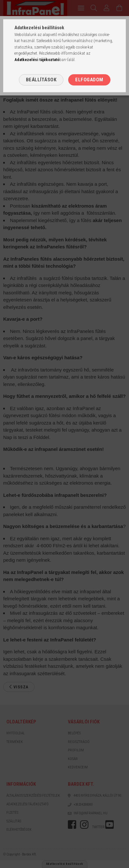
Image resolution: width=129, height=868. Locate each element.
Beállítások (41, 80)
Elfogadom (89, 80)
